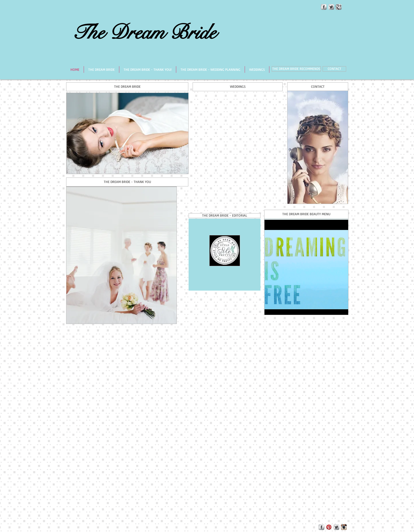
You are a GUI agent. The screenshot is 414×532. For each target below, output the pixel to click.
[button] (225, 216)
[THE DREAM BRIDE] (127, 87)
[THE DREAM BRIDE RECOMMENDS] (296, 69)
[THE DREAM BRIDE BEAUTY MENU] (306, 214)
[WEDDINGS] (238, 87)
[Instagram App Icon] (344, 527)
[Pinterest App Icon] (329, 527)
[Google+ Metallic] (339, 7)
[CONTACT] (334, 69)
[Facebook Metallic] (324, 7)
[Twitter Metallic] (331, 7)
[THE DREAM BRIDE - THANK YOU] (127, 182)
